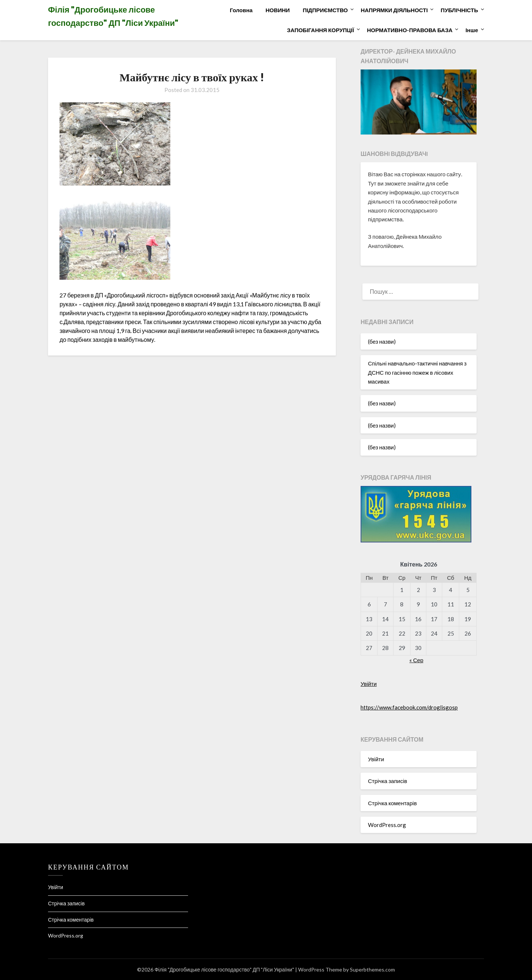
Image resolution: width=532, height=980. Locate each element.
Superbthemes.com (372, 969)
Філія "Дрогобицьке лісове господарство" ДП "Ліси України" (113, 16)
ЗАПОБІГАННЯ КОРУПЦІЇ (320, 30)
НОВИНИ (278, 10)
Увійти (369, 684)
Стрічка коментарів (392, 803)
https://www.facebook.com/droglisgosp (409, 707)
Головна (241, 10)
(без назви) (382, 341)
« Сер (416, 660)
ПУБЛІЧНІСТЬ (459, 10)
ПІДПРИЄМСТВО (325, 10)
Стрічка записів (388, 781)
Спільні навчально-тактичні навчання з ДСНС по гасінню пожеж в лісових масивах (417, 372)
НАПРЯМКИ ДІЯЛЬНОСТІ (394, 10)
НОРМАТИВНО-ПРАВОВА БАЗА (410, 30)
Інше (472, 30)
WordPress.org (387, 825)
